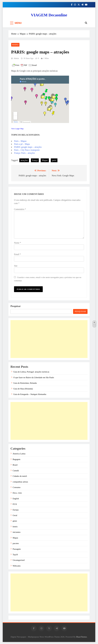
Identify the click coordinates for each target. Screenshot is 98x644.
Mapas (15, 45)
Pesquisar (16, 306)
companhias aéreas (20, 482)
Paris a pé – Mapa (22, 144)
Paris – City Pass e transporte (27, 150)
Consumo (17, 487)
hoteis (15, 527)
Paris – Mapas (20, 141)
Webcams (17, 566)
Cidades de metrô (20, 476)
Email (17, 254)
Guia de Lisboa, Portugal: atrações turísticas (31, 372)
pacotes (16, 543)
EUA (15, 504)
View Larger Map (17, 129)
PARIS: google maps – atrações (28, 147)
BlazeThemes (82, 637)
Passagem (17, 549)
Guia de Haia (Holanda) (23, 389)
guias (15, 521)
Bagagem (16, 459)
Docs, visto (17, 493)
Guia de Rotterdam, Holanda (25, 383)
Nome (17, 243)
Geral (15, 515)
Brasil (15, 465)
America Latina (19, 454)
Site (16, 266)
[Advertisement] (49, 339)
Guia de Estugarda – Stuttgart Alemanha (30, 394)
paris (54, 160)
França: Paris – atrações (24, 153)
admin (16, 58)
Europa (16, 510)
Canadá (16, 471)
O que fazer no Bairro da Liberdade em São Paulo (34, 377)
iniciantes (17, 532)
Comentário (20, 209)
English (16, 499)
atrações (24, 160)
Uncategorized (19, 560)
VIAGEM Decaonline (49, 15)
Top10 (15, 555)
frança (35, 160)
